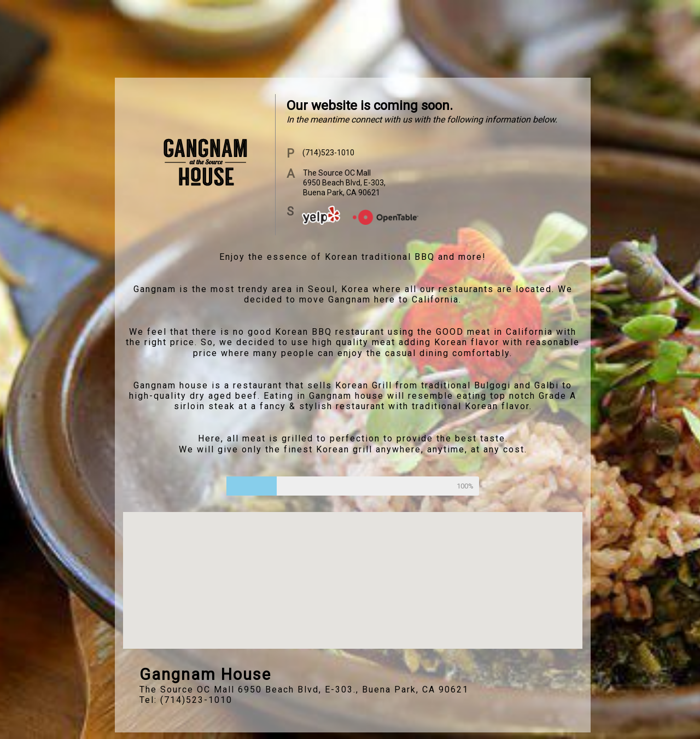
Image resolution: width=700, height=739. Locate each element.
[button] (353, 570)
